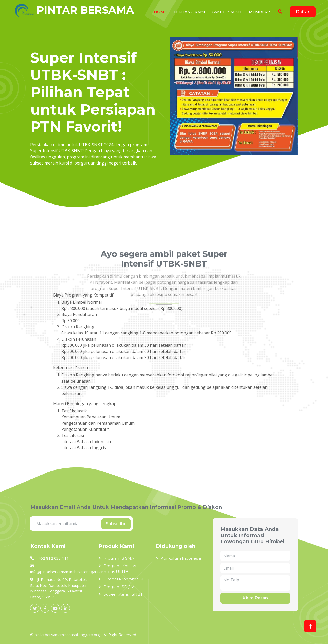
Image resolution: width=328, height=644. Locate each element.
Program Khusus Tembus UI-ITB (117, 569)
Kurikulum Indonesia (181, 558)
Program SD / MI (120, 587)
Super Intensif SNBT (123, 594)
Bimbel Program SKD (125, 579)
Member (258, 12)
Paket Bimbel (227, 12)
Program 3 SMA (119, 558)
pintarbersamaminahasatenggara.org (67, 635)
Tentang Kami (189, 12)
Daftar (303, 12)
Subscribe (116, 524)
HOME (160, 12)
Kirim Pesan (255, 598)
